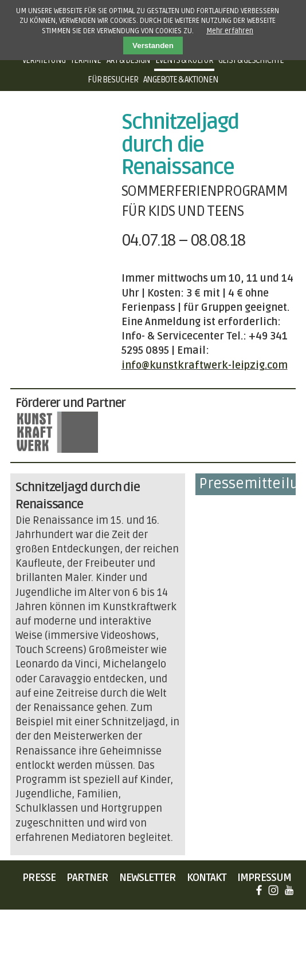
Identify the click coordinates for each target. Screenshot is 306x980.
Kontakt (207, 878)
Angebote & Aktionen (181, 80)
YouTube (289, 890)
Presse (39, 878)
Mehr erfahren (230, 31)
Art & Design (128, 60)
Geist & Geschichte (251, 60)
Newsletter (148, 878)
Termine (86, 60)
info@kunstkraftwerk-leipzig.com (205, 365)
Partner (87, 878)
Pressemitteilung (247, 484)
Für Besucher (113, 80)
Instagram (273, 890)
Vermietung (44, 60)
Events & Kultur (184, 60)
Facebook (259, 890)
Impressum (264, 878)
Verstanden (153, 46)
